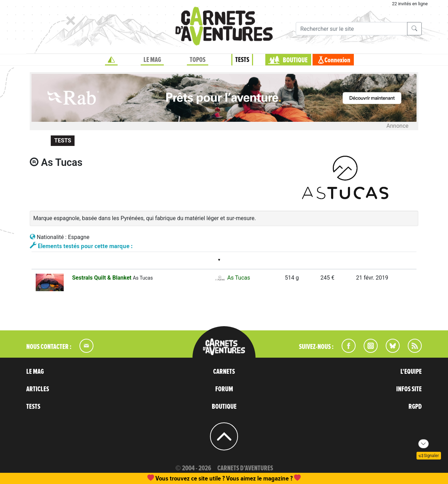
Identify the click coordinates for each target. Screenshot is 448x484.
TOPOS (198, 60)
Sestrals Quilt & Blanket (102, 278)
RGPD (415, 407)
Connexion (337, 60)
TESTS (242, 60)
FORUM (224, 389)
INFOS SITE (409, 389)
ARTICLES (38, 389)
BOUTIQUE (295, 60)
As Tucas (232, 278)
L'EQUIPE (411, 372)
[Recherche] (352, 29)
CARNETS (224, 372)
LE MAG (152, 60)
